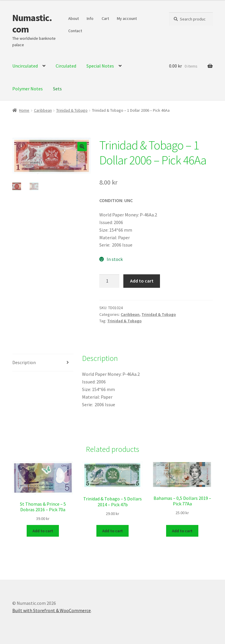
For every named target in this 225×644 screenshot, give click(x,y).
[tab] (43, 363)
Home (24, 110)
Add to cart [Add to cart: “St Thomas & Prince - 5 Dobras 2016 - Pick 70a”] (43, 531)
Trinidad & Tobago (72, 110)
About (74, 18)
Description (24, 362)
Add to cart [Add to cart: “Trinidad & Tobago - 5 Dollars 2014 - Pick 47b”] (112, 531)
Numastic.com (32, 24)
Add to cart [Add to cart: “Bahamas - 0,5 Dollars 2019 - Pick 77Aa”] (182, 531)
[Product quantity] (109, 281)
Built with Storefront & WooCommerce (52, 610)
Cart (105, 18)
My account (127, 18)
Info (90, 18)
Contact (75, 31)
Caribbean (43, 110)
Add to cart (142, 281)
